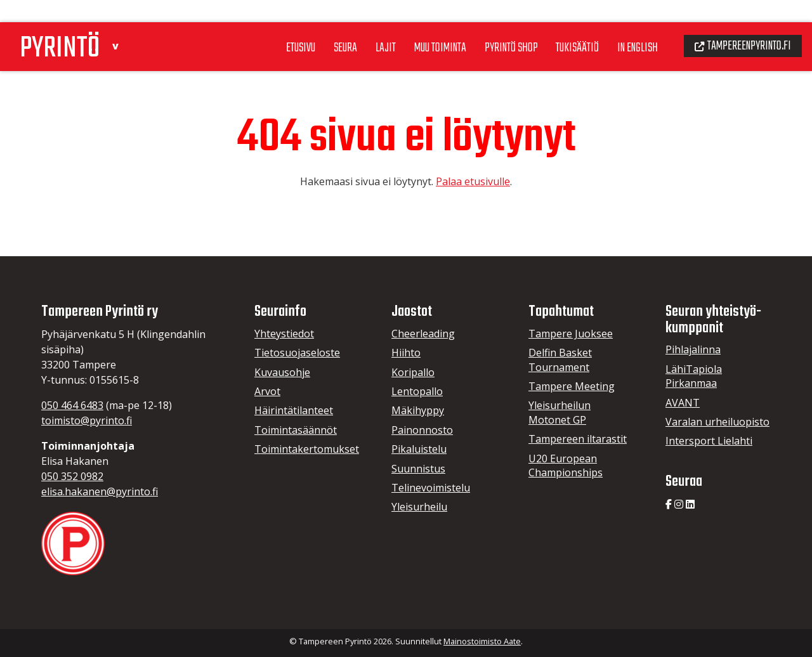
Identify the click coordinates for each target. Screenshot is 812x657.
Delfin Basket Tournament (560, 360)
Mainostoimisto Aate (482, 641)
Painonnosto (422, 430)
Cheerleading (423, 334)
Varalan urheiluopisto (717, 422)
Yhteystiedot (284, 334)
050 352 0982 (72, 476)
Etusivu (272, 25)
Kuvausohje (282, 372)
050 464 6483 (72, 405)
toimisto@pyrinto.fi (87, 420)
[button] (125, 21)
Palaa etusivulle (473, 181)
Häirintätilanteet (294, 410)
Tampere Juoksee (571, 334)
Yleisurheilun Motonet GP (560, 412)
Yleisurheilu (419, 507)
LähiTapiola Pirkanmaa (694, 376)
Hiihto (406, 353)
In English (627, 25)
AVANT (683, 403)
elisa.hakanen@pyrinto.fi (100, 491)
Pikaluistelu (419, 449)
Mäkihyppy (418, 410)
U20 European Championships (566, 465)
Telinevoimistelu (431, 488)
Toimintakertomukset (307, 449)
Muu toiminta (419, 25)
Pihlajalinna (693, 349)
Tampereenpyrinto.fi (739, 23)
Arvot (267, 391)
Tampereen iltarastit (578, 439)
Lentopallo (417, 391)
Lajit (361, 25)
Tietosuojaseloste (297, 353)
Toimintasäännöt (296, 430)
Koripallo (413, 372)
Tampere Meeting (572, 386)
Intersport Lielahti (709, 441)
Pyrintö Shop (494, 25)
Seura (320, 25)
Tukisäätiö (564, 25)
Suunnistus (418, 469)
